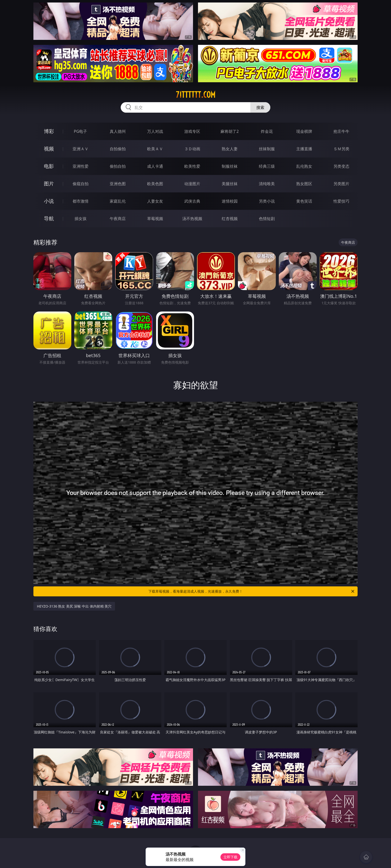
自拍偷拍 (118, 149)
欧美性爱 (192, 166)
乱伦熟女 (304, 166)
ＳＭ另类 (341, 149)
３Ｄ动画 (192, 149)
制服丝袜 (230, 166)
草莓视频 (155, 219)
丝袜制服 (267, 149)
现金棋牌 (304, 131)
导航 (49, 218)
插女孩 (81, 219)
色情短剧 (267, 219)
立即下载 (230, 857)
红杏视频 (230, 219)
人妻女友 (155, 201)
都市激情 (81, 201)
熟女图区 (304, 184)
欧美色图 (155, 184)
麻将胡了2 (230, 131)
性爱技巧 (341, 201)
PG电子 (80, 131)
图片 (49, 184)
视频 (49, 149)
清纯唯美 (267, 184)
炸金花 (267, 131)
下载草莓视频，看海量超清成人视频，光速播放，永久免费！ (252, 591)
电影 (49, 166)
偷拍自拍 (118, 166)
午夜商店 (118, 219)
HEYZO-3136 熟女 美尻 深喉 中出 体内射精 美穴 (74, 606)
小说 (49, 201)
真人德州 (118, 131)
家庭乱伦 (118, 201)
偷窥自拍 (81, 184)
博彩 (49, 131)
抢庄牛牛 (341, 131)
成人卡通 (155, 166)
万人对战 (155, 131)
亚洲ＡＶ (81, 149)
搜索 (260, 107)
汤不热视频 (192, 219)
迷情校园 (230, 201)
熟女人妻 (230, 149)
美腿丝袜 (230, 184)
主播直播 (304, 149)
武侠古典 (192, 201)
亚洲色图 (118, 184)
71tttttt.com (196, 95)
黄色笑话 (304, 201)
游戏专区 (192, 131)
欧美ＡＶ (155, 149)
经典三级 (267, 166)
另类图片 (341, 184)
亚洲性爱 (81, 166)
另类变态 (341, 166)
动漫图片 (192, 184)
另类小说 (267, 201)
